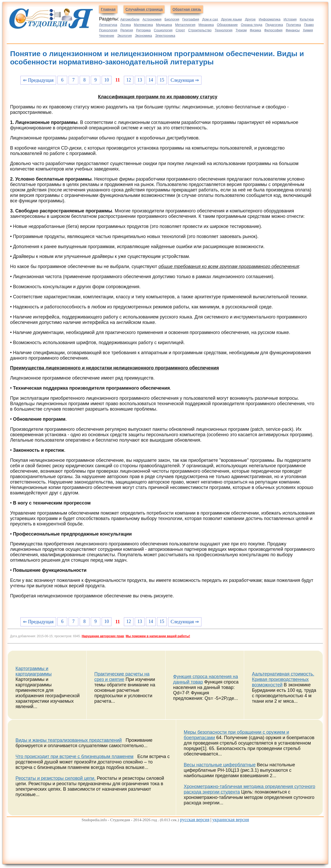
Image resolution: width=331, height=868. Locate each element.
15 (162, 80)
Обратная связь (187, 9)
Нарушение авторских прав (103, 636)
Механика (206, 25)
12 (129, 80)
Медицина (164, 25)
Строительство (200, 30)
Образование (227, 25)
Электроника (165, 36)
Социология (163, 30)
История (290, 19)
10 (107, 80)
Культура (307, 19)
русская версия (195, 820)
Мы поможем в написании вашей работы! (158, 636)
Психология (108, 30)
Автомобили (130, 19)
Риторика (143, 30)
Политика (294, 25)
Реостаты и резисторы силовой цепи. (56, 778)
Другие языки (232, 19)
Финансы (293, 30)
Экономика (144, 36)
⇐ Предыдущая (38, 80)
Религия (127, 30)
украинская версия (231, 820)
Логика (126, 25)
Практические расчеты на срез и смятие (122, 677)
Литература (108, 25)
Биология (172, 19)
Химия (308, 30)
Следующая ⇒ (185, 80)
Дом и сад (210, 19)
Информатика (270, 19)
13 (140, 80)
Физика (255, 30)
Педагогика (274, 25)
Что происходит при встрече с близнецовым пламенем (74, 756)
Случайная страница (144, 9)
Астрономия (152, 19)
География (191, 19)
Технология (224, 30)
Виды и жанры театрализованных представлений (69, 740)
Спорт (180, 30)
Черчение (107, 36)
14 (151, 80)
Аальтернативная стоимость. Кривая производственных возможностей (283, 679)
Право (309, 25)
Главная (108, 9)
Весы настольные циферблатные (220, 765)
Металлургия (185, 25)
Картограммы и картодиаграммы (34, 671)
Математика (143, 25)
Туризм (241, 30)
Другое (250, 19)
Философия (273, 30)
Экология (125, 36)
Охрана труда (251, 25)
